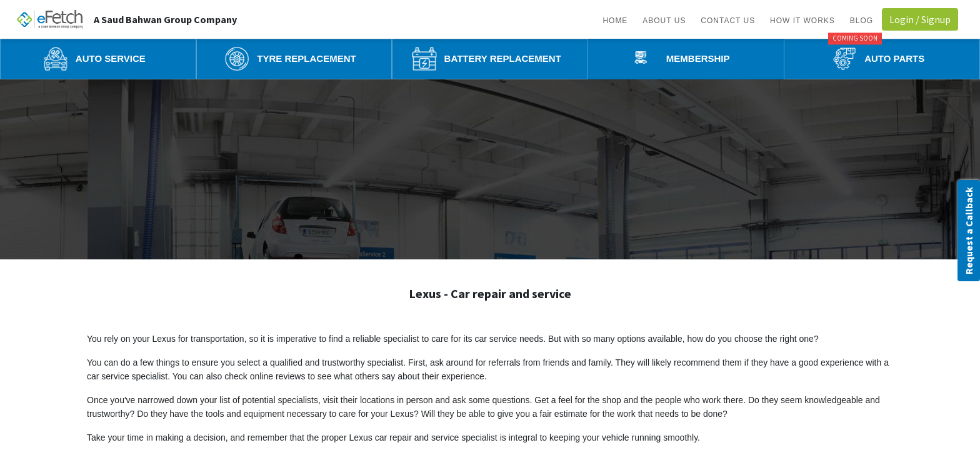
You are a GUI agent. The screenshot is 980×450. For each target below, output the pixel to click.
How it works (802, 21)
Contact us (728, 21)
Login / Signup (920, 19)
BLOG (862, 21)
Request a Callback (969, 231)
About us (664, 21)
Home (615, 21)
